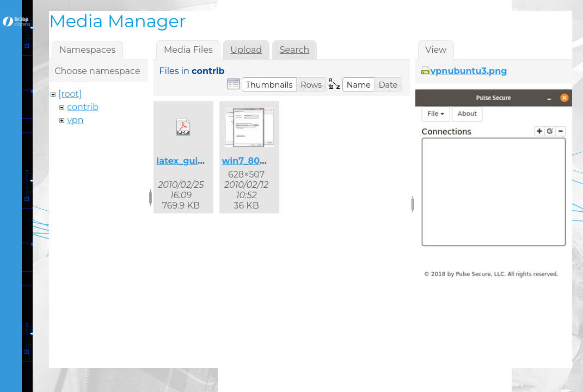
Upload (246, 50)
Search (295, 50)
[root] (70, 94)
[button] (269, 84)
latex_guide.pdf (192, 161)
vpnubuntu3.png (469, 71)
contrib (83, 107)
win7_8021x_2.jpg (262, 161)
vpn (75, 120)
